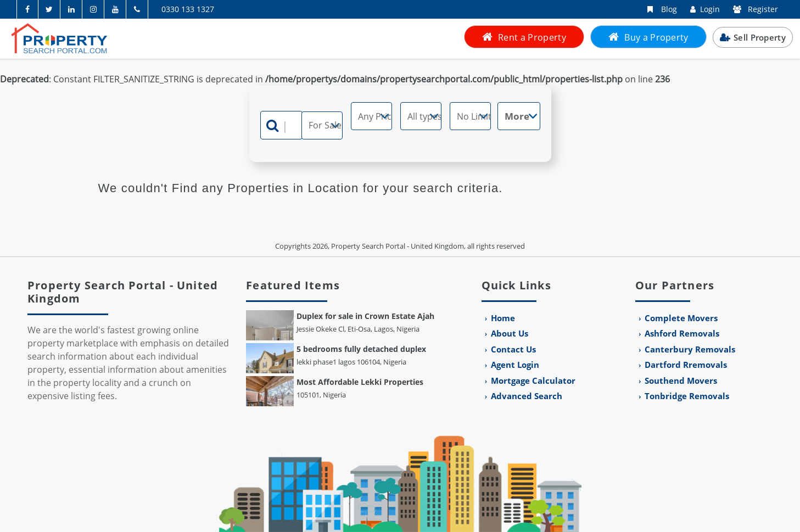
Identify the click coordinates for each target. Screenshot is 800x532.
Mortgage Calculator (533, 380)
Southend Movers (681, 380)
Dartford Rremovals (686, 365)
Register (753, 9)
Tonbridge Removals (687, 396)
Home (503, 318)
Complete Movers (681, 318)
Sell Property (753, 37)
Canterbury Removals (690, 349)
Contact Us (513, 349)
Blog (658, 9)
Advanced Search (527, 396)
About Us (510, 333)
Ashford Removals (682, 333)
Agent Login (515, 365)
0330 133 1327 (188, 9)
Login (703, 9)
